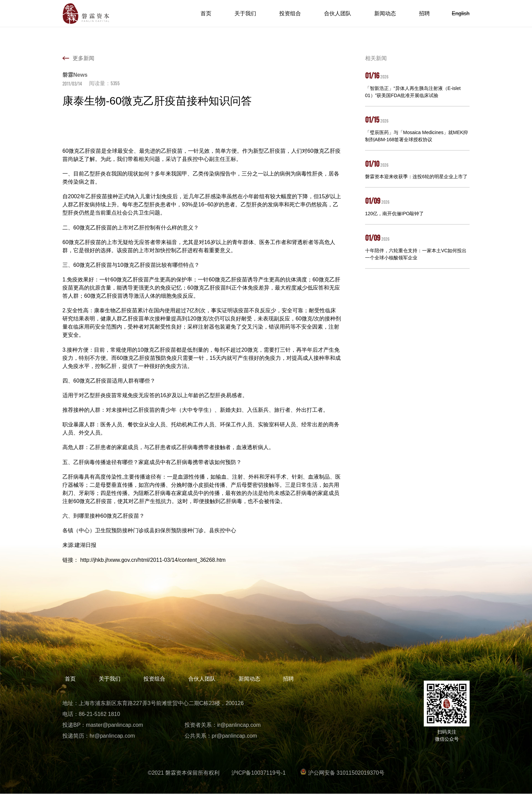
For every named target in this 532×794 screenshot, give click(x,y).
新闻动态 (385, 13)
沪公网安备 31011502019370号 (342, 773)
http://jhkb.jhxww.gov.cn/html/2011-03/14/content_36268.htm (153, 560)
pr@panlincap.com (234, 736)
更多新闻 (83, 58)
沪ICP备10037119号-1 (259, 773)
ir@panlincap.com (239, 725)
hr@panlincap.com (112, 736)
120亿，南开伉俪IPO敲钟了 (394, 214)
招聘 (424, 13)
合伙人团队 (338, 13)
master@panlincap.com (114, 725)
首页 (206, 13)
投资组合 (290, 13)
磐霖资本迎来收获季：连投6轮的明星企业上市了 (416, 177)
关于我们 (245, 13)
